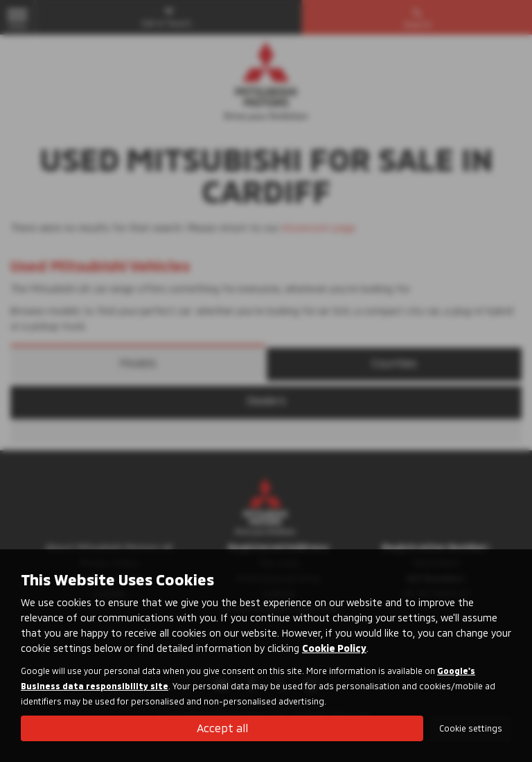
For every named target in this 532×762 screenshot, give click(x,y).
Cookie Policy (334, 648)
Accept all (222, 728)
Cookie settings (471, 728)
